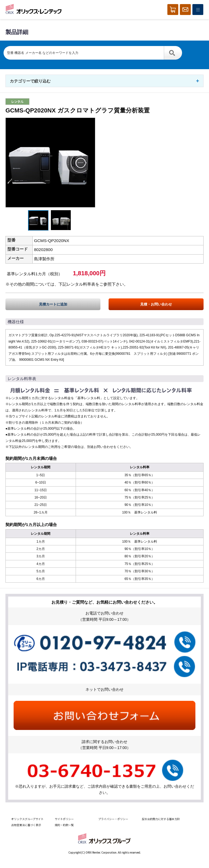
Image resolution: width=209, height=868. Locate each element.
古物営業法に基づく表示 (26, 825)
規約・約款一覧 (64, 825)
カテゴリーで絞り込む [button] (30, 81)
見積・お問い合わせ (156, 304)
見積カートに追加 (53, 304)
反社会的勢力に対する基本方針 (161, 819)
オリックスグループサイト (27, 819)
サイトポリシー (64, 819)
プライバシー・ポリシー (113, 819)
